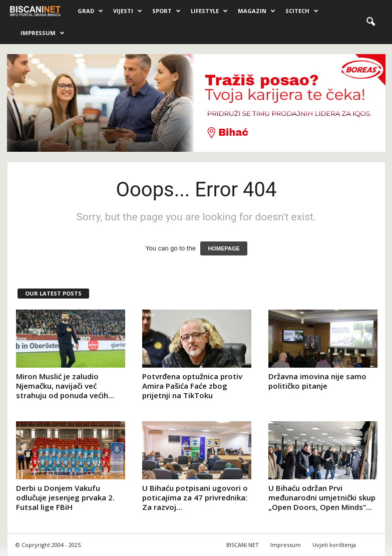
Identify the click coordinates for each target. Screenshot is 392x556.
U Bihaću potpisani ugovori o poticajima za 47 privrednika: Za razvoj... (195, 497)
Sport (166, 11)
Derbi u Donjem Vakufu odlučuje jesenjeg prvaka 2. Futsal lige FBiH (65, 497)
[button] (370, 22)
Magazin (257, 11)
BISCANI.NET (243, 545)
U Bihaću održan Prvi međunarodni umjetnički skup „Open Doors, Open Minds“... (322, 497)
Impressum (43, 33)
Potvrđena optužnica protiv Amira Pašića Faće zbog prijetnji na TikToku (192, 386)
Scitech (302, 11)
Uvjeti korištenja (334, 545)
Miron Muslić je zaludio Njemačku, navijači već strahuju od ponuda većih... (65, 386)
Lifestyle (209, 11)
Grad (90, 11)
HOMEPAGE (224, 248)
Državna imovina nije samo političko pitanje (317, 381)
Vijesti (128, 11)
